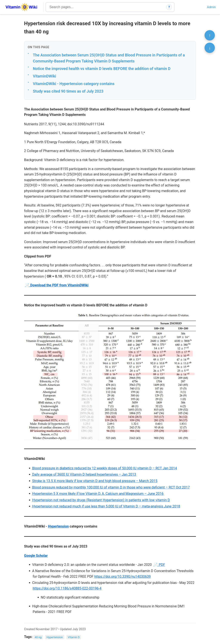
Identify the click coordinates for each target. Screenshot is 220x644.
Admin (211, 7)
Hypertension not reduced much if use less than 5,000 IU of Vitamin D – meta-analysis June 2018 (106, 506)
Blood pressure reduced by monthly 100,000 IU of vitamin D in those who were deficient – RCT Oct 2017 (111, 487)
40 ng (38, 637)
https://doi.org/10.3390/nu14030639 (122, 576)
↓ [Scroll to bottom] (210, 48)
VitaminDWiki (44, 76)
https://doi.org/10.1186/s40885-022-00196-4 (67, 588)
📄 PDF (159, 565)
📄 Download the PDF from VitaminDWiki (57, 285)
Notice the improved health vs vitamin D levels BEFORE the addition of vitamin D (102, 69)
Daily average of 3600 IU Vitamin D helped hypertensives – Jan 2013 (84, 474)
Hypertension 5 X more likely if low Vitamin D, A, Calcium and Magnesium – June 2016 (98, 494)
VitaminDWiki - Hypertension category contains (74, 84)
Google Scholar (36, 556)
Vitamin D (74, 637)
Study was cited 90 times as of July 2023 (68, 91)
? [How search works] (169, 7)
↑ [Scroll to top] (210, 35)
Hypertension (58, 526)
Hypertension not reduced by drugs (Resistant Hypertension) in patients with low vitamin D (101, 500)
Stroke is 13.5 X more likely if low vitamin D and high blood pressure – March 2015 (95, 481)
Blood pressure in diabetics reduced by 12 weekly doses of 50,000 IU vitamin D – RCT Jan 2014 (104, 468)
